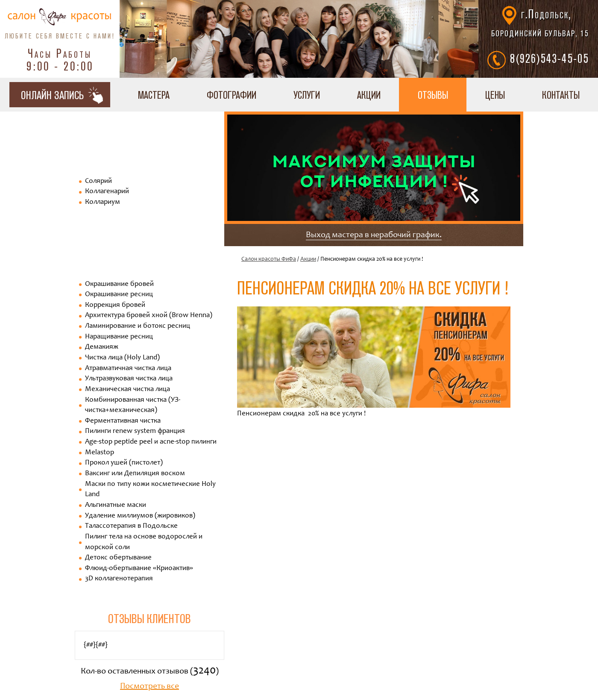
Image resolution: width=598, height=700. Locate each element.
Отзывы (433, 95)
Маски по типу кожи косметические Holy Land (150, 490)
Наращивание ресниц (119, 337)
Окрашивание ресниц (119, 295)
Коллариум (103, 202)
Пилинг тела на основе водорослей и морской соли (144, 542)
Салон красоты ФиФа (269, 259)
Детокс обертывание (118, 558)
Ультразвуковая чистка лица (129, 379)
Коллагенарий (107, 192)
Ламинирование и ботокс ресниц (138, 326)
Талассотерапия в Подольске (131, 526)
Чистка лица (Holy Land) (122, 358)
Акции (369, 95)
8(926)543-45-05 (550, 58)
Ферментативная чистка (123, 421)
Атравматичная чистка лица (128, 369)
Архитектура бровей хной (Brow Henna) (149, 316)
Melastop (100, 453)
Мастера (154, 95)
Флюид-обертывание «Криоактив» (139, 569)
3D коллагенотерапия (119, 579)
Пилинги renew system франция (135, 431)
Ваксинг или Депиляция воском (135, 474)
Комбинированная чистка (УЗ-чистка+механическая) (133, 406)
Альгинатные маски (116, 505)
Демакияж (102, 347)
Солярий (98, 181)
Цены (495, 95)
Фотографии (232, 95)
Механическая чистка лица (128, 390)
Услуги (307, 95)
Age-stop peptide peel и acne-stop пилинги (151, 442)
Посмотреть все (149, 687)
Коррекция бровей (115, 305)
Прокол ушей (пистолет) (124, 463)
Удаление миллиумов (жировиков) (140, 516)
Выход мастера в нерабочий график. (374, 235)
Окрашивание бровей (119, 284)
